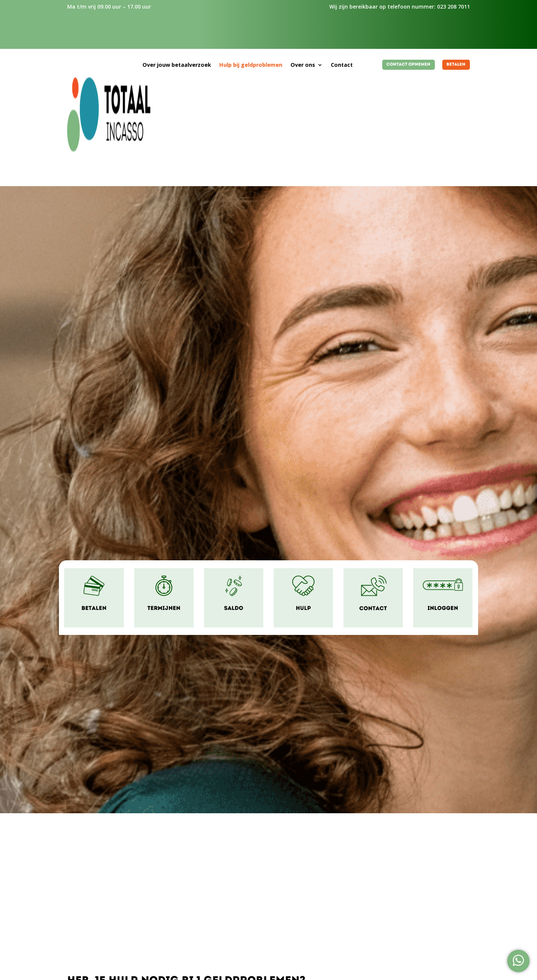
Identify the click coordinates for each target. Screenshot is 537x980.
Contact (342, 65)
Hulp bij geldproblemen (251, 65)
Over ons (303, 65)
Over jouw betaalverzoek (177, 65)
